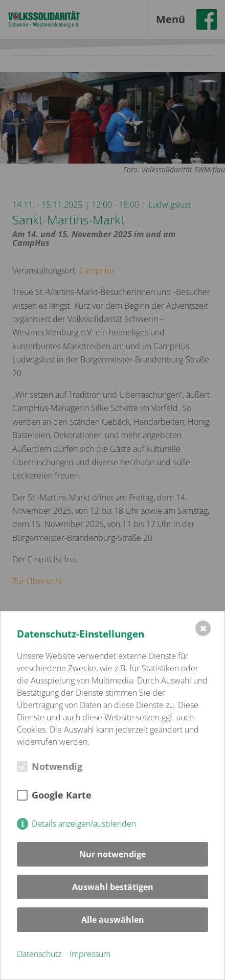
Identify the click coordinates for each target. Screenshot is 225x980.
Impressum (90, 954)
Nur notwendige (112, 854)
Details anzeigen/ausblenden (84, 824)
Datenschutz (39, 954)
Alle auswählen (113, 920)
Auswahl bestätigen (113, 887)
